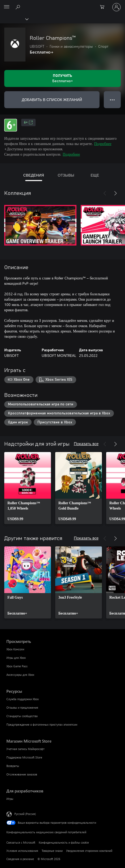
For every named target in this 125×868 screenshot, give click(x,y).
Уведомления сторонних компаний (89, 851)
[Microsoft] (62, 4)
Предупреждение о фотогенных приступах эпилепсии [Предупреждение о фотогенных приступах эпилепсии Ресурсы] (42, 724)
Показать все (86, 443)
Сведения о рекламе (20, 859)
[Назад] (105, 193)
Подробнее (103, 144)
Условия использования (22, 851)
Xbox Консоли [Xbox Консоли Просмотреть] (15, 649)
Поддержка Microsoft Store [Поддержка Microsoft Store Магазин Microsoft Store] (24, 757)
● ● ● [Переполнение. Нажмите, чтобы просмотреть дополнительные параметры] (112, 100)
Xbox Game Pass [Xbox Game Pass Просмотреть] (17, 666)
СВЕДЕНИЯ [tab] (34, 175)
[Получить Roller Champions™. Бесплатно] (62, 78)
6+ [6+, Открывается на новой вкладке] (28, 122)
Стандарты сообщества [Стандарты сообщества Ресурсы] (22, 716)
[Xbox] (14, 19)
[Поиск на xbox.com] (19, 7)
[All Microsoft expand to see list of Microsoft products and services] (7, 7)
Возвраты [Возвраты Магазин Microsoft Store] (13, 766)
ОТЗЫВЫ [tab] (66, 175)
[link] (28, 488)
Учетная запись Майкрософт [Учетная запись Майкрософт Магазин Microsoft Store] (25, 749)
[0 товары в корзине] (104, 7)
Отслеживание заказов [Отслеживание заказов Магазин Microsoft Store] (22, 774)
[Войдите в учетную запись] (117, 7)
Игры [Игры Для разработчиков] (10, 799)
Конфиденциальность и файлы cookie (64, 842)
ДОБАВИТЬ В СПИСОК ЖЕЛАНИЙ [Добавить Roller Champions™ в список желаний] (52, 100)
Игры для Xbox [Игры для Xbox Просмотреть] (16, 658)
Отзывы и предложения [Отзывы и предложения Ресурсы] (22, 707)
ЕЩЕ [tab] (95, 175)
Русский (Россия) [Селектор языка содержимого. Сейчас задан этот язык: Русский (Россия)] (25, 814)
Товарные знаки (52, 851)
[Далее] (115, 193)
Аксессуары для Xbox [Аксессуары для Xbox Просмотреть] (20, 675)
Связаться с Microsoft (21, 842)
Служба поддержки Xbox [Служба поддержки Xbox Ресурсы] (23, 699)
